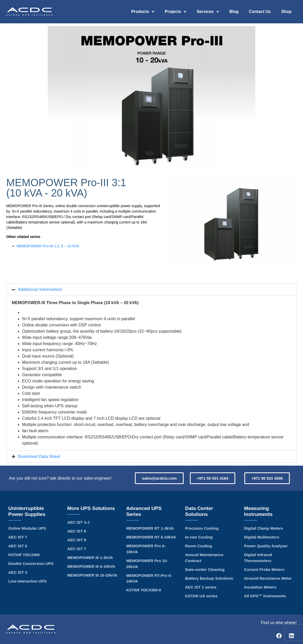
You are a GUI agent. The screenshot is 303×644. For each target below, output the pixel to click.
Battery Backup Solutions (209, 578)
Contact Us (260, 12)
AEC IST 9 (77, 540)
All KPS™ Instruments (265, 596)
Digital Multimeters (262, 537)
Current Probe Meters (264, 569)
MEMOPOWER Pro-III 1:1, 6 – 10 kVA (48, 246)
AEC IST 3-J (78, 522)
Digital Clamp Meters (264, 528)
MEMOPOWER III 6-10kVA (91, 566)
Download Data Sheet (39, 456)
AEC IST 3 (18, 572)
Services (208, 12)
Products (143, 12)
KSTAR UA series (201, 596)
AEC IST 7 (18, 537)
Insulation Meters (260, 587)
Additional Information (40, 289)
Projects (175, 12)
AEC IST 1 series (201, 587)
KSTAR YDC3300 (24, 555)
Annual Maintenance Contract (204, 558)
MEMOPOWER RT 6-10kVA (151, 537)
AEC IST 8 (77, 531)
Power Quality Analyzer (266, 546)
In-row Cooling (199, 537)
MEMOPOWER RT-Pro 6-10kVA (149, 578)
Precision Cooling (202, 528)
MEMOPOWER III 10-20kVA (92, 575)
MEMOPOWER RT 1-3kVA (150, 528)
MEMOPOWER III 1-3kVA (90, 558)
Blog (234, 12)
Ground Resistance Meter (268, 578)
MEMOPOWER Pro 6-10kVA (146, 549)
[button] (151, 290)
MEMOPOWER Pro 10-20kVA (147, 564)
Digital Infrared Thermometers (258, 558)
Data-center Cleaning (205, 569)
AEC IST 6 (18, 546)
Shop (286, 12)
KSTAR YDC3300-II (143, 590)
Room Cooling (199, 546)
